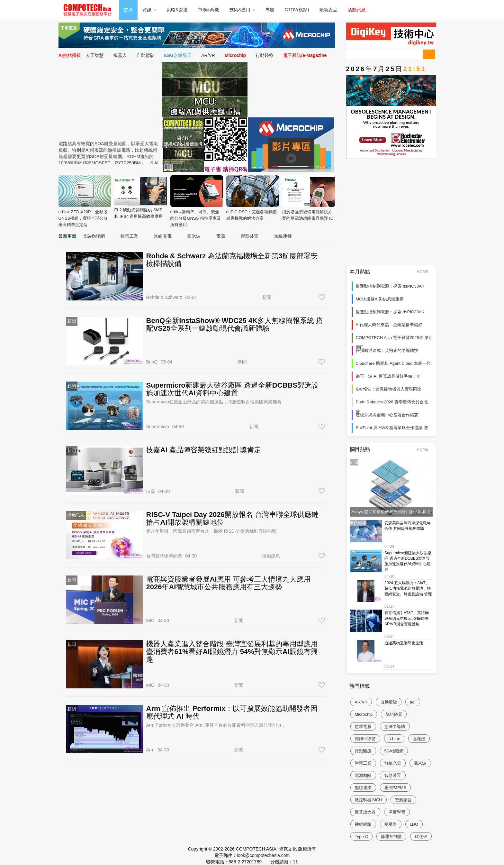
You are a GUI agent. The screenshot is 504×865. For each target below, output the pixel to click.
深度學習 (397, 812)
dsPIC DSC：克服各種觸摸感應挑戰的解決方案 (253, 198)
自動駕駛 (146, 55)
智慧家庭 (403, 800)
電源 (221, 236)
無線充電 (163, 236)
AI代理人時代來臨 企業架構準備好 (389, 325)
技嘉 (151, 491)
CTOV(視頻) (297, 10)
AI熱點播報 (70, 55)
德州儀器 (394, 714)
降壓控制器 (391, 837)
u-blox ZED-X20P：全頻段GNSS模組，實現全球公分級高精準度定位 (85, 201)
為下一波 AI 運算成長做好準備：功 (388, 376)
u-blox (394, 739)
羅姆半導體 (365, 739)
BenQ (152, 362)
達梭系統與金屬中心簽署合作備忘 (387, 415)
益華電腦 (363, 727)
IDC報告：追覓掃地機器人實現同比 (389, 389)
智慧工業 (129, 236)
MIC (150, 621)
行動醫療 (265, 55)
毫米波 (194, 236)
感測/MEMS (396, 788)
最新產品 (328, 10)
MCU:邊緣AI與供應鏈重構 (380, 299)
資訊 (150, 10)
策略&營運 (177, 10)
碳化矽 (421, 837)
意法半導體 (395, 727)
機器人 (120, 55)
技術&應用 (242, 10)
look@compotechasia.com (263, 855)
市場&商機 (208, 10)
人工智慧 (95, 55)
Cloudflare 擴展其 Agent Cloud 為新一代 (393, 363)
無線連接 (283, 236)
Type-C (362, 837)
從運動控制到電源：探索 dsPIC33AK (390, 286)
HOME (425, 272)
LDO (414, 824)
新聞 (266, 297)
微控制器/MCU (369, 800)
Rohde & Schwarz (164, 297)
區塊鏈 (419, 739)
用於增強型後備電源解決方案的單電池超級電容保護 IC (309, 198)
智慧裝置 (249, 236)
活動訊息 (357, 10)
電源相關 (363, 775)
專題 (270, 10)
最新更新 (67, 236)
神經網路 (363, 824)
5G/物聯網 (95, 236)
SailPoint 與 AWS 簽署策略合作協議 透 (392, 428)
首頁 (128, 10)
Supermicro (158, 427)
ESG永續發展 (178, 55)
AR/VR (208, 55)
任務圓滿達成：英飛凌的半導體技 (387, 350)
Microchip (235, 55)
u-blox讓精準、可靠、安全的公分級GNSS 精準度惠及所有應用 (197, 201)
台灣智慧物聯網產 (164, 556)
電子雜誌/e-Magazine (305, 55)
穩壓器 (391, 824)
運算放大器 (365, 812)
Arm (150, 750)
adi (413, 702)
